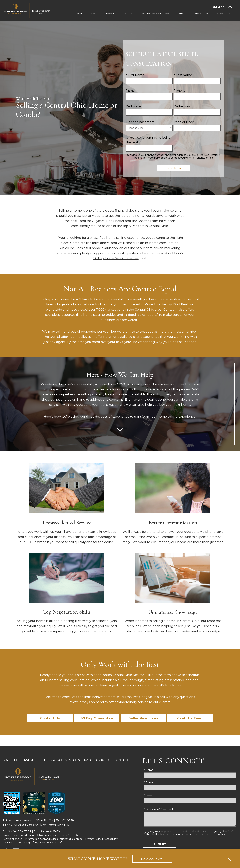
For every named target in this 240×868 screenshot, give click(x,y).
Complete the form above (90, 243)
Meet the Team (190, 718)
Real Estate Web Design (18, 843)
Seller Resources (143, 718)
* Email (131, 90)
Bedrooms (134, 106)
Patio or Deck (184, 122)
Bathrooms (182, 106)
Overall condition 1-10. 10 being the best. (148, 140)
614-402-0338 (65, 821)
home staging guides (100, 315)
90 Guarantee (36, 542)
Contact (121, 760)
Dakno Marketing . (51, 843)
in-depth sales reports (141, 315)
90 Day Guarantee (97, 718)
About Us (103, 760)
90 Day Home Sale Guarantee (116, 258)
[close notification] (229, 858)
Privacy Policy (93, 839)
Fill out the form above (164, 675)
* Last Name (183, 75)
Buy (6, 760)
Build (42, 760)
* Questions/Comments (159, 809)
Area (88, 760)
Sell (16, 760)
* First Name (135, 75)
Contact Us (50, 718)
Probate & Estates (65, 760)
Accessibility (111, 839)
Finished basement (140, 122)
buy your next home (175, 405)
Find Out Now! (152, 859)
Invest (28, 760)
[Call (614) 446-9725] (224, 7)
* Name (149, 770)
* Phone (180, 90)
